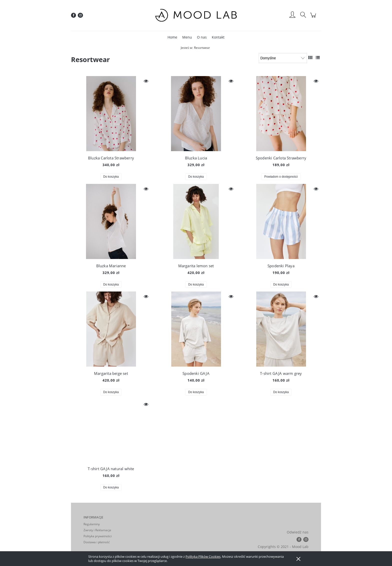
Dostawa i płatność (97, 542)
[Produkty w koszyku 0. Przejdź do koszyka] (314, 18)
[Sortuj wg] (283, 58)
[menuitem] (172, 37)
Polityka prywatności (98, 536)
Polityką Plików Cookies (203, 556)
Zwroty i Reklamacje (97, 530)
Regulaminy (92, 524)
